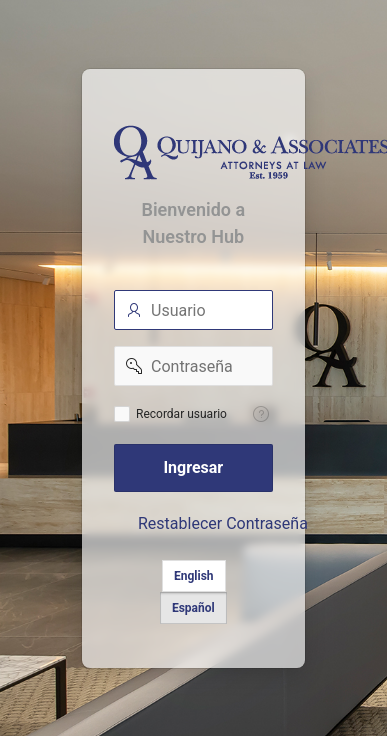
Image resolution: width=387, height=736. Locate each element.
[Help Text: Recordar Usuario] (261, 414)
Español (193, 608)
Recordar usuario (181, 414)
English (194, 576)
